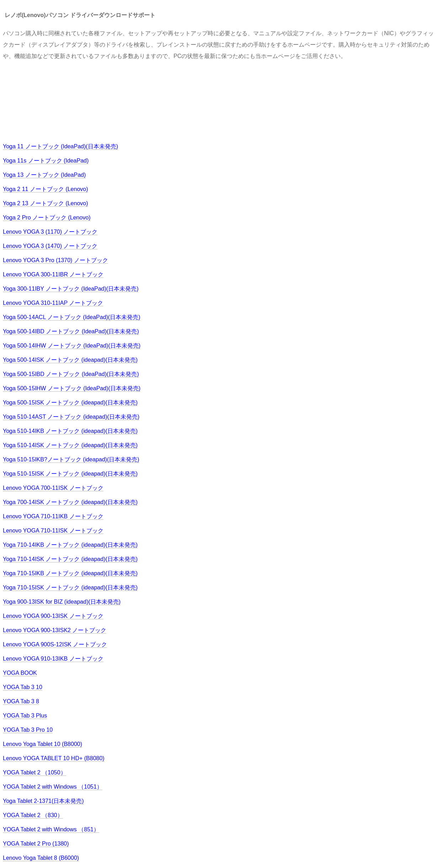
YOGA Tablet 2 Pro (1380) (36, 844)
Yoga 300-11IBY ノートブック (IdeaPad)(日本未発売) (71, 289)
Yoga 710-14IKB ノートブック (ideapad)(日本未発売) (70, 545)
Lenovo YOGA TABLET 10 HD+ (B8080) (54, 758)
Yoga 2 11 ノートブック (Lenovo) (46, 189)
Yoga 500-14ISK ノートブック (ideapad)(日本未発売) (70, 360)
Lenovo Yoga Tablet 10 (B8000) (42, 744)
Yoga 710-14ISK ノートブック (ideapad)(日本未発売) (70, 559)
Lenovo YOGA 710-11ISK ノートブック (53, 531)
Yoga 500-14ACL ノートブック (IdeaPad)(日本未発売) (72, 317)
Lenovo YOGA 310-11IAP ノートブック (53, 303)
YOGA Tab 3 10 (23, 687)
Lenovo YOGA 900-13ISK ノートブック (53, 616)
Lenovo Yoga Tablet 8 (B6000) (41, 858)
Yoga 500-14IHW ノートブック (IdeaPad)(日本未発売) (72, 346)
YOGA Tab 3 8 (21, 701)
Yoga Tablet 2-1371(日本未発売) (43, 801)
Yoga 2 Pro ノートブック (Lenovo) (47, 218)
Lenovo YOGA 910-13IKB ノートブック (53, 659)
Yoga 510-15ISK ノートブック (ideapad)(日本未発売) (70, 474)
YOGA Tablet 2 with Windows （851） (51, 829)
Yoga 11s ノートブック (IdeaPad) (46, 161)
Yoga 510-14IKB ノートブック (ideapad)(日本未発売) (70, 431)
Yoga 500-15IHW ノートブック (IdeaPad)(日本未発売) (72, 388)
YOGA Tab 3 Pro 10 (28, 730)
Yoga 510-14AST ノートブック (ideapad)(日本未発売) (71, 417)
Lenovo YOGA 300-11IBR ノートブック (53, 274)
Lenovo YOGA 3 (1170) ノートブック (50, 232)
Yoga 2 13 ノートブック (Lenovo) (46, 203)
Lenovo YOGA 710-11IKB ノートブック (53, 516)
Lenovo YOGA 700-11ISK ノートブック (53, 488)
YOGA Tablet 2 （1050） (34, 772)
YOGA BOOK (20, 673)
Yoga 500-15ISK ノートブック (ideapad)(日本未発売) (70, 403)
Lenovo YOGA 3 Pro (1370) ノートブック (55, 260)
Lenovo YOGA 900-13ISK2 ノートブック (55, 630)
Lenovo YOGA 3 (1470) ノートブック (50, 246)
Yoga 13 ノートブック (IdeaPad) (44, 175)
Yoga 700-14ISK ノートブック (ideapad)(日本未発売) (70, 502)
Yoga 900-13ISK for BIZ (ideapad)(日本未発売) (62, 602)
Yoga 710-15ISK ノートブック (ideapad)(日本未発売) (70, 588)
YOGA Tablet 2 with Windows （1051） (53, 787)
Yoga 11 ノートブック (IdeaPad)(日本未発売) (60, 146)
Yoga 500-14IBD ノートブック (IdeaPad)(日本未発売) (71, 331)
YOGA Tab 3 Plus (25, 716)
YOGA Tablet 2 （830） (33, 815)
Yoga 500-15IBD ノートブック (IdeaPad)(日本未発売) (71, 374)
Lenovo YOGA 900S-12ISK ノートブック (55, 644)
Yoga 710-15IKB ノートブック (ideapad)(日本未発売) (70, 573)
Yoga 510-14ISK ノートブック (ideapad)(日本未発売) (70, 445)
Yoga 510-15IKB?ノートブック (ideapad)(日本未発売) (71, 459)
